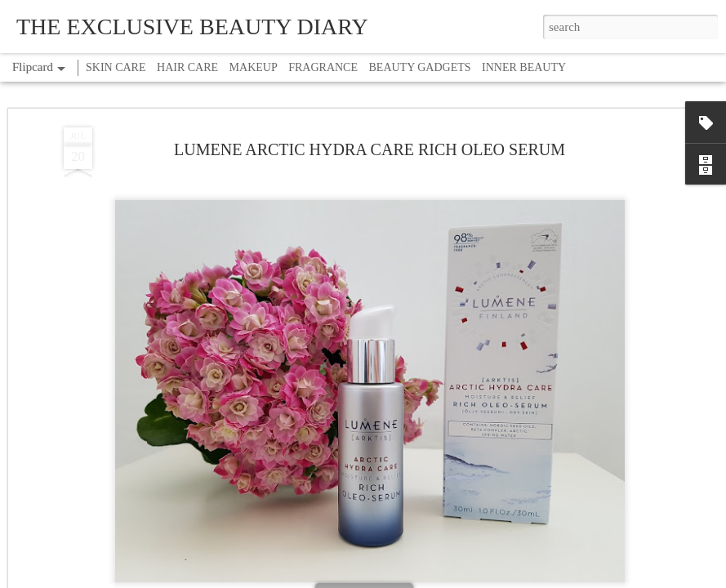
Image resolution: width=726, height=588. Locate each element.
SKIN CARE (116, 67)
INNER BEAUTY (524, 67)
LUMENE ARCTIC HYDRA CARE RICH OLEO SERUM (370, 91)
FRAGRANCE (323, 67)
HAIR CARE (187, 67)
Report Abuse (457, 579)
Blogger (414, 579)
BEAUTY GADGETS (420, 67)
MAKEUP (254, 67)
